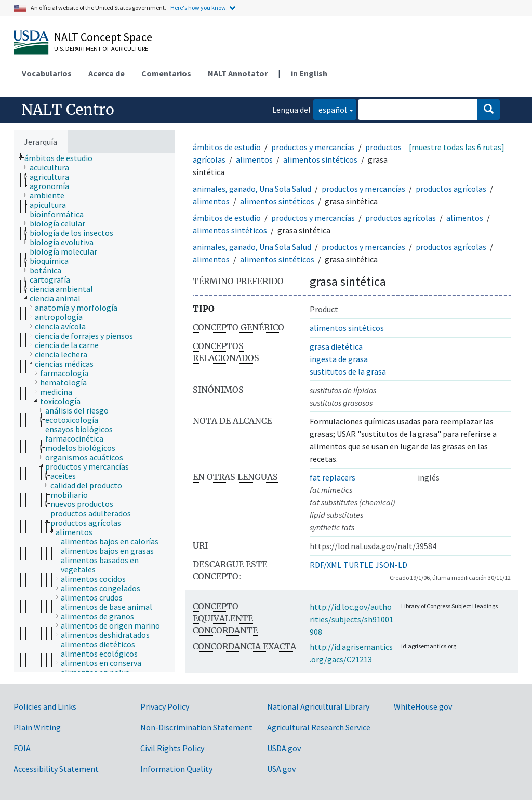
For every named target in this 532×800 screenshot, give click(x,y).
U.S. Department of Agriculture (101, 49)
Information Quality (176, 769)
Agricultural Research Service (319, 727)
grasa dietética (336, 346)
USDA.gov (284, 748)
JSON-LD (391, 565)
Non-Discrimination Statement (196, 727)
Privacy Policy (165, 706)
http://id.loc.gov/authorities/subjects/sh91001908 (351, 619)
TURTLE (358, 565)
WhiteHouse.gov (423, 706)
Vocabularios (47, 73)
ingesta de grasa (339, 359)
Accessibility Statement (56, 769)
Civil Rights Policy (172, 748)
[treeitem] (63, 158)
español (330, 109)
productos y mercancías (313, 147)
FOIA (22, 748)
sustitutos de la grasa (348, 371)
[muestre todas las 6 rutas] (457, 147)
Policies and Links (45, 706)
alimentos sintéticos (320, 159)
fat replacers (332, 477)
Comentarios (166, 73)
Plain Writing (37, 727)
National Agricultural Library (318, 706)
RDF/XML (325, 565)
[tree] (94, 413)
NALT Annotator (238, 73)
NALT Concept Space (103, 37)
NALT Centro (68, 110)
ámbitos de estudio (227, 147)
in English (309, 73)
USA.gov (281, 769)
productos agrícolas (451, 189)
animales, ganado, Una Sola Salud (252, 189)
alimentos (254, 159)
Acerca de (107, 73)
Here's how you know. (199, 8)
